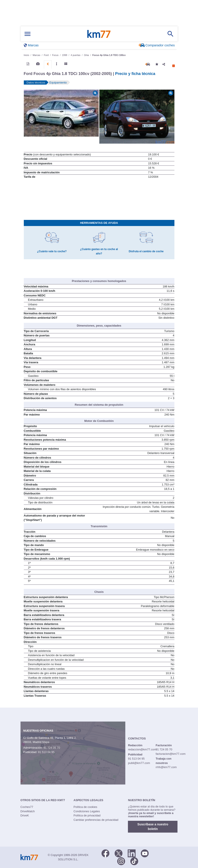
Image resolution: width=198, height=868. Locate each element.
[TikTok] (134, 861)
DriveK (25, 815)
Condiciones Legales (87, 811)
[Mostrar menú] (28, 34)
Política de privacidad (87, 815)
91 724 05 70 (52, 748)
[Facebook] (105, 853)
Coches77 (27, 807)
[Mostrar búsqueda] (170, 34)
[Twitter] (119, 853)
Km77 (99, 34)
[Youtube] (145, 853)
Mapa (46, 742)
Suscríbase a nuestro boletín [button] (153, 827)
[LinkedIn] (132, 853)
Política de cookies (85, 807)
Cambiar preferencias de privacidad (96, 820)
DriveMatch (28, 811)
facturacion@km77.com (171, 754)
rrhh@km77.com (166, 767)
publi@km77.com (139, 763)
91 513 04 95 (46, 752)
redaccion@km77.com (142, 749)
